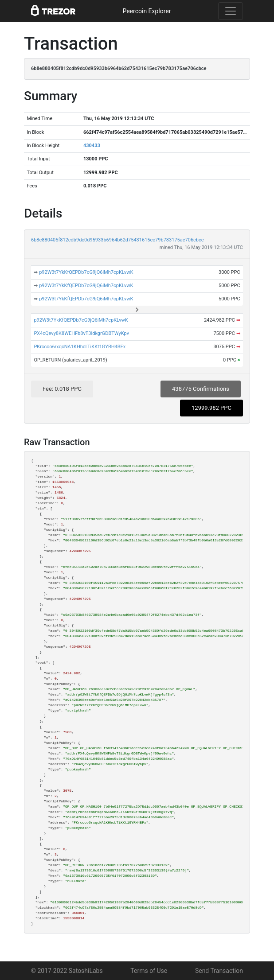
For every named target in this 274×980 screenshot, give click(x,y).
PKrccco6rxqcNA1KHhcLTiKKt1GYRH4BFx (80, 347)
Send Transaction (219, 971)
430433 (92, 146)
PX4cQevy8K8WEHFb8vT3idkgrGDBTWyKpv (81, 333)
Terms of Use (149, 971)
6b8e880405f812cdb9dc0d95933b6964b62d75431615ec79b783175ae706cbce (117, 240)
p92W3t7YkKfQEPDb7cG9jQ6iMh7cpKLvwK (86, 272)
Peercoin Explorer (147, 11)
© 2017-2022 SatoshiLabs (67, 971)
